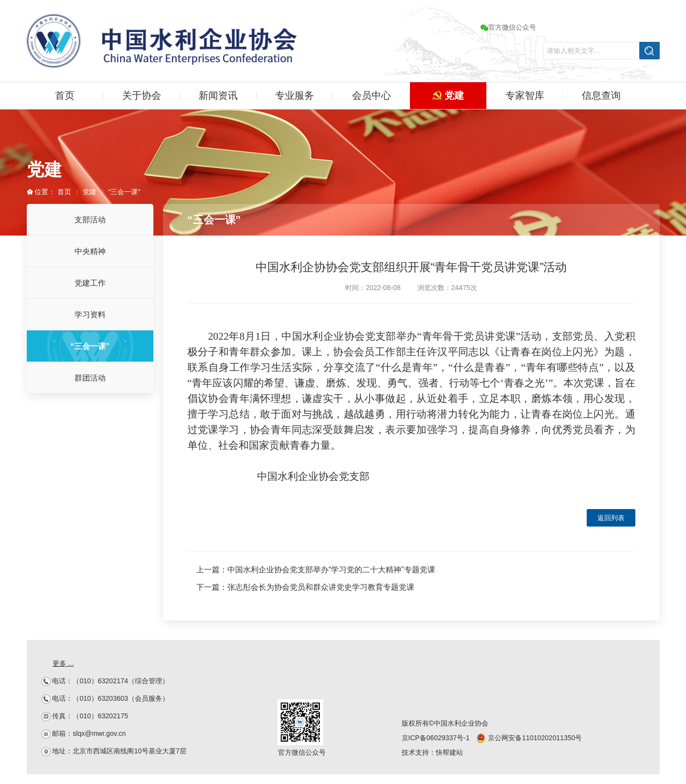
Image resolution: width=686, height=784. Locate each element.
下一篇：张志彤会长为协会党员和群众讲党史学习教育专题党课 (305, 587)
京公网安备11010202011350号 (529, 738)
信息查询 (601, 95)
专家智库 (525, 95)
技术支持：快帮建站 (432, 752)
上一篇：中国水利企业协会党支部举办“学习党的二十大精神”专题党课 (316, 570)
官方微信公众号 (508, 27)
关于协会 (142, 95)
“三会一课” (124, 192)
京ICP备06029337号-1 (436, 738)
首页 (65, 95)
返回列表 (611, 518)
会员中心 (371, 95)
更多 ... (63, 663)
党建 (448, 95)
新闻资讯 (218, 95)
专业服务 (295, 95)
